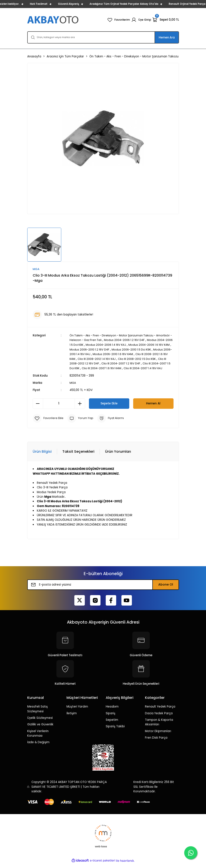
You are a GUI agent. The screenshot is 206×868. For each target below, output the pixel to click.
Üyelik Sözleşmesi (40, 722)
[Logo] (53, 20)
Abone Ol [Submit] (166, 589)
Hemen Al (153, 408)
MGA (73, 387)
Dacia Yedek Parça (159, 717)
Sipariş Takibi (115, 731)
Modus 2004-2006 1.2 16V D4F (145, 340)
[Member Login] (141, 20)
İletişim (72, 717)
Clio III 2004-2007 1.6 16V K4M (141, 368)
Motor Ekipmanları (158, 735)
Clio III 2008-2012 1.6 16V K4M (90, 359)
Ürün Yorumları (118, 456)
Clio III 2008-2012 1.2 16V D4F (114, 363)
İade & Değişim (38, 746)
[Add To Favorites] (49, 422)
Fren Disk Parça (156, 742)
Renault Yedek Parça (160, 711)
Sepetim (112, 724)
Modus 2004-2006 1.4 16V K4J (135, 345)
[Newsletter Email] (103, 589)
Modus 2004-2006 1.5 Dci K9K (90, 345)
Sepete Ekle (109, 408)
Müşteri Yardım (77, 711)
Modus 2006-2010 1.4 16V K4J (107, 354)
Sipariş (111, 717)
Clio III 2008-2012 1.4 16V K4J (132, 359)
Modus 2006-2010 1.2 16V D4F (125, 349)
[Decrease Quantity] (38, 408)
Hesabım (112, 711)
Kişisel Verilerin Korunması (38, 738)
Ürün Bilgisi (42, 456)
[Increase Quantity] (80, 408)
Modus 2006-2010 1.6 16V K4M (151, 354)
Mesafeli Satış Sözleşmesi (37, 713)
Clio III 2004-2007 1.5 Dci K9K (98, 368)
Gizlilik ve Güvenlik (40, 729)
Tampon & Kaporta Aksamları (159, 726)
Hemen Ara (167, 38)
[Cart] (166, 20)
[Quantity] (59, 408)
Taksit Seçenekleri (78, 456)
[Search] (103, 37)
